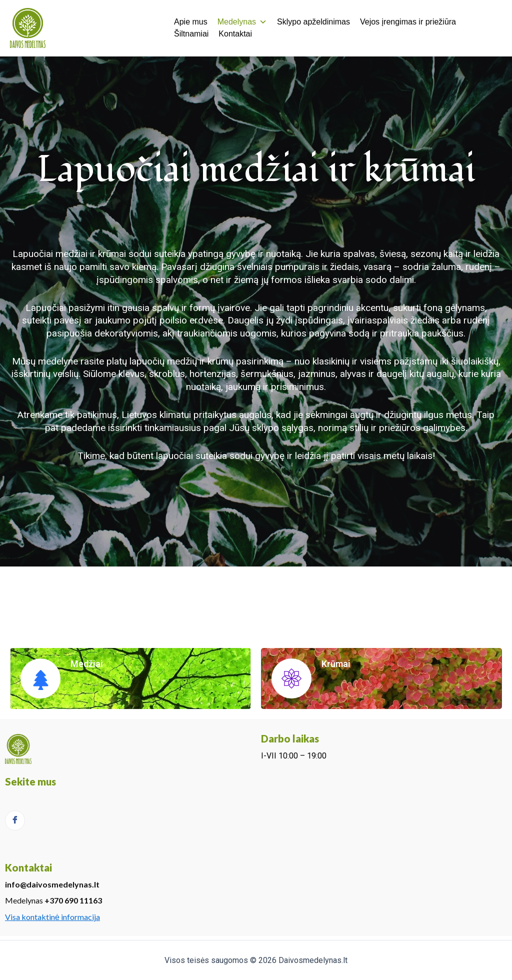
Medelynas (242, 22)
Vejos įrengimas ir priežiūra (408, 22)
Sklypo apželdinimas (313, 22)
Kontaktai (235, 34)
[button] (263, 22)
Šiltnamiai (191, 34)
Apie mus (191, 22)
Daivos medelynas (106, 27)
